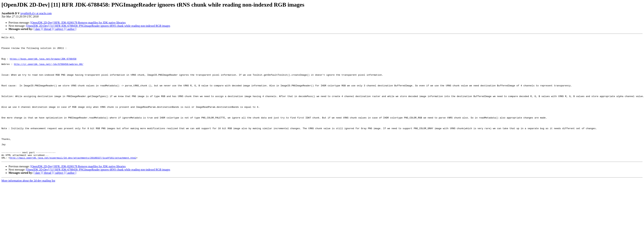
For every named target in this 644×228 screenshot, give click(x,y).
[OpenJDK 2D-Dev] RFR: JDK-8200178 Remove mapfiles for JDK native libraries (78, 23)
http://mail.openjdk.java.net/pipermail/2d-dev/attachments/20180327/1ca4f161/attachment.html (73, 182)
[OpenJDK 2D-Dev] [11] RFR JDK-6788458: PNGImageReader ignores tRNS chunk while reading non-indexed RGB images (98, 26)
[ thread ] (48, 29)
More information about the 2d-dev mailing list (28, 205)
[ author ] (71, 29)
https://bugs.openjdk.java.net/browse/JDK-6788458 (43, 64)
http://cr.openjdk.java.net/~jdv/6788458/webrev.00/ (49, 70)
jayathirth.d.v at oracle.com (36, 13)
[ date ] (38, 29)
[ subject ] (59, 29)
